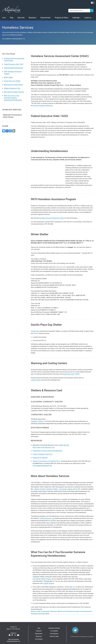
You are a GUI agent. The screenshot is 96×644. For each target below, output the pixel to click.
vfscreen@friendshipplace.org (42, 463)
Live (4, 15)
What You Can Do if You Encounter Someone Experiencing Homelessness (13, 96)
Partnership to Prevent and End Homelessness (47, 449)
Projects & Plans (61, 15)
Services (21, 15)
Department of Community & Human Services (12, 114)
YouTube (18, 633)
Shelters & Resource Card (12, 86)
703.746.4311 (16, 627)
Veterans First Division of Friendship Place (46, 459)
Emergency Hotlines (54, 626)
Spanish (66, 443)
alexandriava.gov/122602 (71, 372)
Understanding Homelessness (13, 66)
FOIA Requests (54, 632)
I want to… (88, 15)
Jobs (39, 626)
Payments (39, 629)
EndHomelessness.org (47, 516)
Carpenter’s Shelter (37, 419)
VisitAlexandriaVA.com (13, 639)
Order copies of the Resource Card (43, 445)
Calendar (76, 15)
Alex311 (9, 627)
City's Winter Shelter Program (42, 577)
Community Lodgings (66, 487)
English (61, 443)
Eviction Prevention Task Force (42, 452)
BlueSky (10, 633)
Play (12, 15)
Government (45, 15)
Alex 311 (73, 585)
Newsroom (39, 634)
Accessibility (54, 629)
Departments (39, 632)
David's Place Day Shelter (12, 79)
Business (32, 15)
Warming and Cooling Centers (13, 83)
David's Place (35, 329)
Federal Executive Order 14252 (14, 62)
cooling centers (36, 378)
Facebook (12, 633)
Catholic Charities (39, 487)
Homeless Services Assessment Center (51, 216)
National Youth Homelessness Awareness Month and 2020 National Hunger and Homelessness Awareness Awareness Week (61, 610)
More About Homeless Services (14, 90)
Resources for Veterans (40, 456)
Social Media (39, 637)
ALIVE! (78, 487)
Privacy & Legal (54, 634)
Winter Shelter (8, 75)
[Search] (92, 9)
